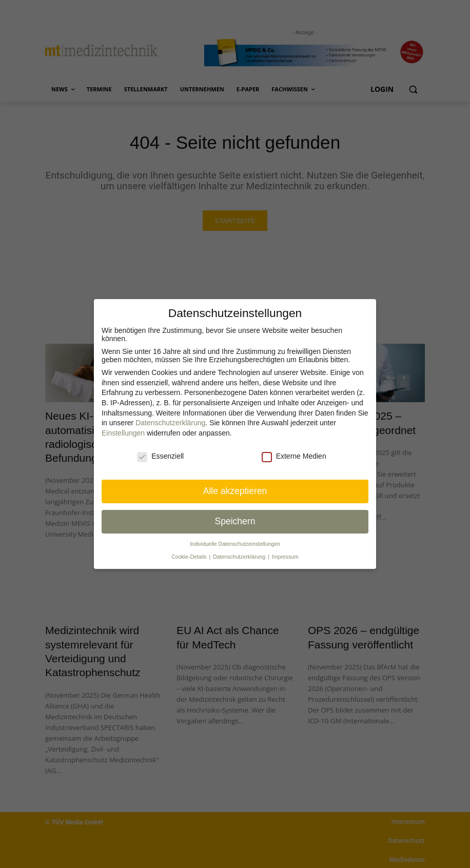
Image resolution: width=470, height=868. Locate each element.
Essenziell (160, 456)
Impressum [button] (285, 557)
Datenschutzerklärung (170, 423)
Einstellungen (123, 433)
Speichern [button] (235, 521)
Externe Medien (294, 456)
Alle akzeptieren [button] (235, 491)
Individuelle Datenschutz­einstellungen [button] (235, 544)
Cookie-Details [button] (190, 557)
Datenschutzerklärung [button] (240, 557)
